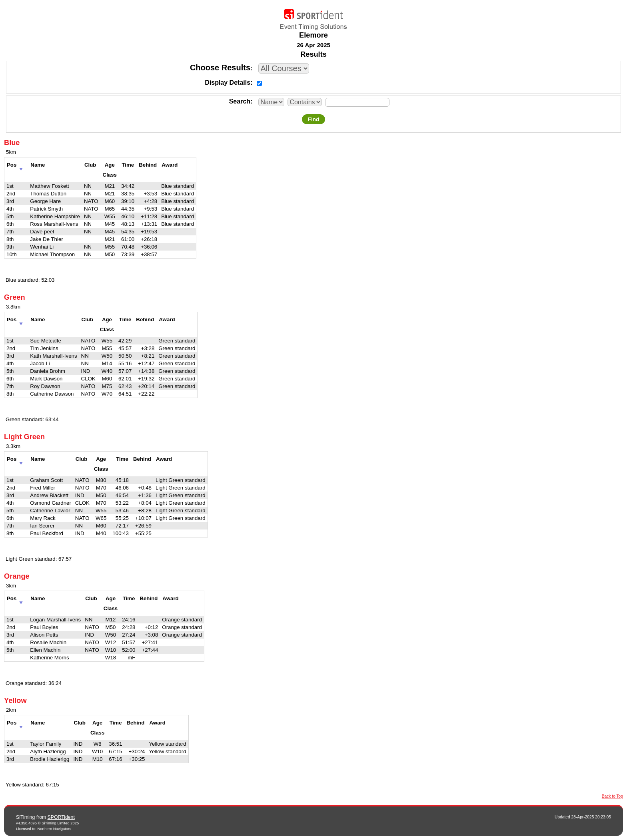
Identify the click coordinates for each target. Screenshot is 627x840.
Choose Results (220, 68)
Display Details (228, 83)
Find (313, 119)
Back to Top (612, 796)
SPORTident (61, 817)
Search (240, 101)
